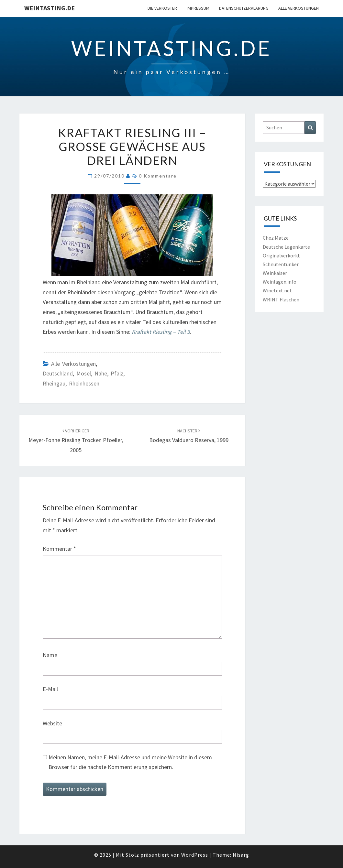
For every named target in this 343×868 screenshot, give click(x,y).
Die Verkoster (162, 8)
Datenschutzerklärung (244, 8)
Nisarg (241, 855)
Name (50, 655)
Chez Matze (276, 238)
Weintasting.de (50, 8)
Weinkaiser (275, 273)
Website (52, 723)
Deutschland (58, 373)
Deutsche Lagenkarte (286, 247)
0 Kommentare (158, 176)
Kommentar (59, 549)
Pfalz (117, 373)
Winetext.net (277, 290)
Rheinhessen (84, 383)
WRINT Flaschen (281, 299)
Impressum (198, 8)
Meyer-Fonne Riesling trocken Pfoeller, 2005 (76, 441)
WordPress (195, 855)
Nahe (101, 373)
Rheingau (54, 383)
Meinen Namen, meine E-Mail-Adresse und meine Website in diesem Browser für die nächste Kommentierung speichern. (130, 762)
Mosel (84, 373)
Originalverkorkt (281, 255)
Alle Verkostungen (299, 8)
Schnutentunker (281, 264)
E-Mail (50, 689)
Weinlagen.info (280, 282)
